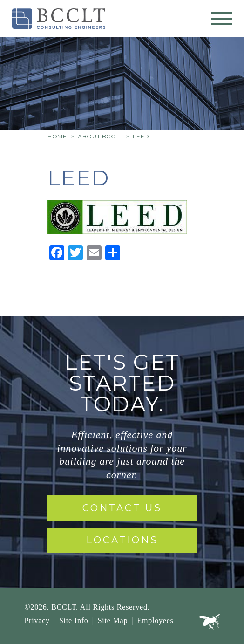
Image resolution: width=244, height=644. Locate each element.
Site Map (113, 620)
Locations (122, 540)
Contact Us (122, 508)
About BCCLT (100, 136)
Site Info (74, 620)
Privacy (37, 620)
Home (57, 136)
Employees (155, 620)
